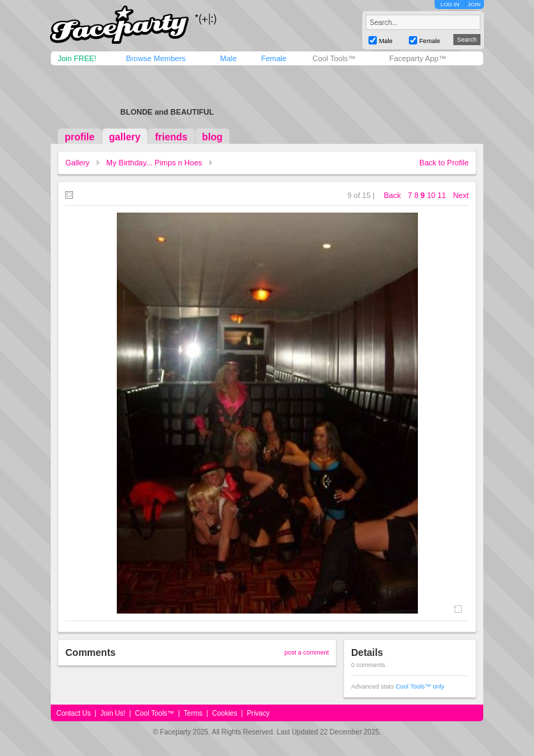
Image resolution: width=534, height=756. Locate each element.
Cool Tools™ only (420, 687)
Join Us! (113, 713)
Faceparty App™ (418, 58)
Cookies (225, 713)
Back (392, 195)
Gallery (78, 163)
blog (213, 137)
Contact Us (73, 713)
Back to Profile (444, 163)
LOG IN (450, 5)
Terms (193, 713)
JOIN (474, 5)
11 (442, 195)
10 (431, 195)
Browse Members (156, 58)
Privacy (258, 713)
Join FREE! (77, 58)
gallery (125, 137)
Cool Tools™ (334, 58)
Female (274, 58)
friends (171, 137)
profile (80, 137)
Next (461, 195)
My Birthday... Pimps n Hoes (154, 163)
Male (228, 58)
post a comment (307, 652)
